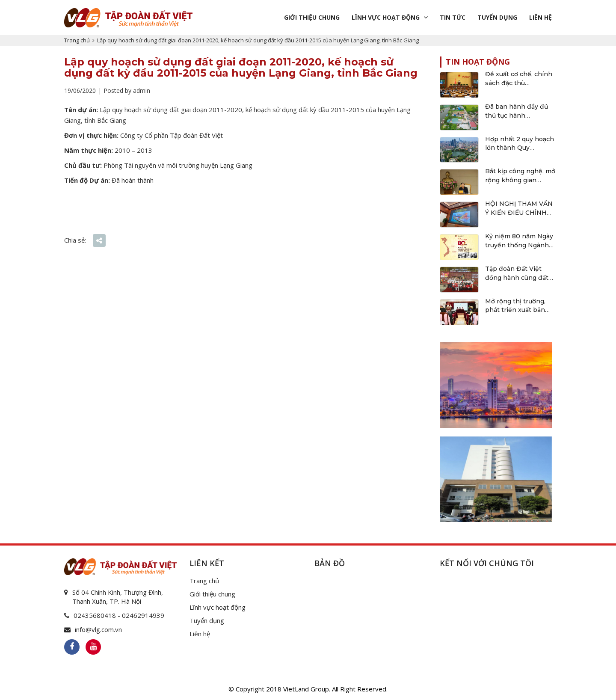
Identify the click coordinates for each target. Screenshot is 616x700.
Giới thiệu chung (312, 17)
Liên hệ (540, 17)
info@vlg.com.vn (98, 629)
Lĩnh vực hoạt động (386, 17)
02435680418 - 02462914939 (119, 615)
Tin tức (453, 17)
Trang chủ (77, 40)
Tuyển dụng (497, 17)
